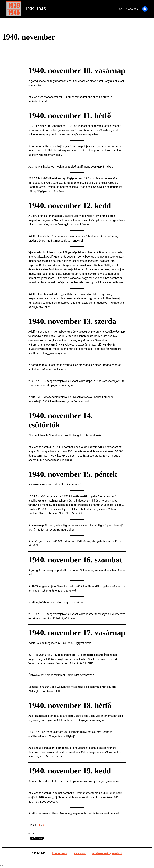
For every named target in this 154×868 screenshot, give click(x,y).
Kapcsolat (80, 853)
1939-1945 (35, 9)
